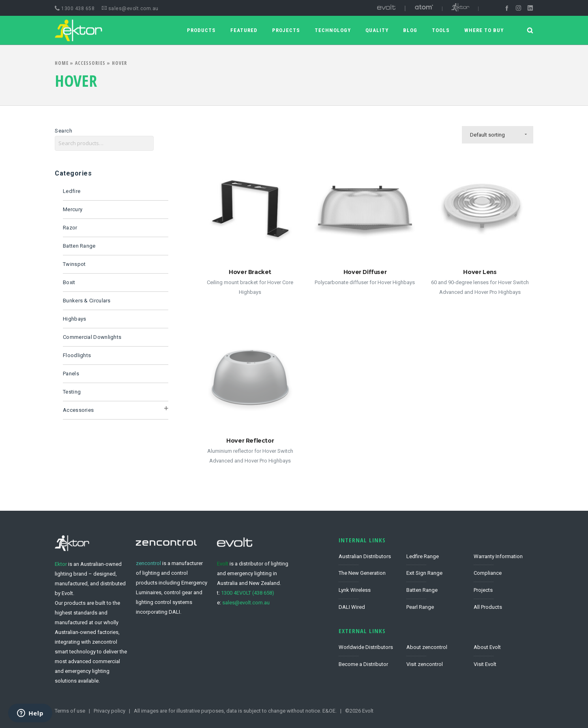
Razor (70, 228)
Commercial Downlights (92, 337)
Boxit (69, 282)
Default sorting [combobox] (487, 135)
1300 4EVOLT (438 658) (248, 593)
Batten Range (79, 246)
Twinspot (74, 264)
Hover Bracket (250, 272)
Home (62, 63)
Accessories (90, 63)
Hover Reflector (250, 440)
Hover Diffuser (365, 272)
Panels (71, 374)
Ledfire (72, 191)
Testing (72, 392)
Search (63, 131)
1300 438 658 (75, 9)
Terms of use (70, 711)
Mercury (73, 209)
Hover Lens (480, 272)
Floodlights (77, 355)
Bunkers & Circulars (87, 301)
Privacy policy (109, 711)
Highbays (74, 319)
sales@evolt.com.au (130, 9)
